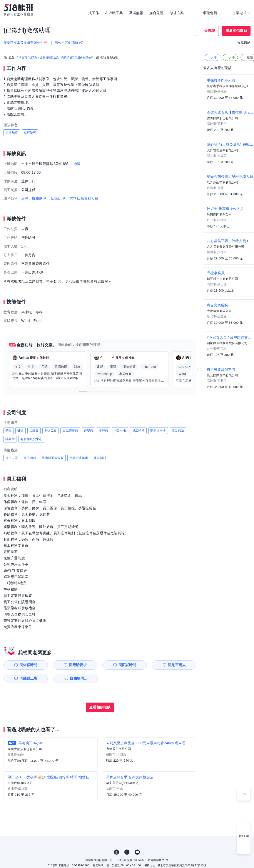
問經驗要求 (78, 665)
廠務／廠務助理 (34, 199)
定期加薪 (12, 133)
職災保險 (178, 431)
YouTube (137, 852)
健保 (21, 431)
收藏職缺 (244, 42)
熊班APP (244, 836)
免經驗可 (30, 133)
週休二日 (51, 431)
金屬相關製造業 (49, 58)
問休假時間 (28, 665)
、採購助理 (56, 199)
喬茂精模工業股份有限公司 (78, 58)
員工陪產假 (70, 431)
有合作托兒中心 (31, 439)
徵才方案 (177, 13)
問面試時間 (127, 665)
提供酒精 (30, 458)
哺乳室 (10, 439)
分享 (212, 57)
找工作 (94, 13)
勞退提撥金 (158, 431)
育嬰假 (88, 431)
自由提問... (79, 678)
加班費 (34, 431)
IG (117, 852)
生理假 (104, 431)
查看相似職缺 (236, 31)
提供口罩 (12, 458)
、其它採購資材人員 (82, 199)
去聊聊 (210, 31)
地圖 (77, 164)
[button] (83, 391)
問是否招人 (177, 665)
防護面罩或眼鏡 (53, 458)
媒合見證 (157, 13)
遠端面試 (100, 458)
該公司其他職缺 (69, 42)
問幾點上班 (28, 678)
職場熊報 (136, 13)
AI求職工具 (114, 13)
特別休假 (120, 431)
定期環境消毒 (79, 458)
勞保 (9, 431)
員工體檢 (138, 431)
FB (127, 852)
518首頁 (22, 58)
